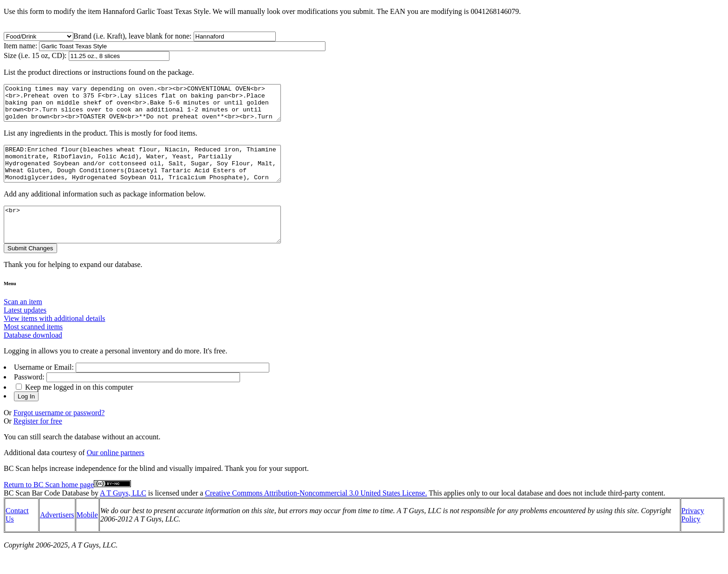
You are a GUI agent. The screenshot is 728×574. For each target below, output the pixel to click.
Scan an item (23, 323)
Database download (33, 356)
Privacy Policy (693, 536)
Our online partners (116, 473)
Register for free (38, 442)
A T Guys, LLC (123, 514)
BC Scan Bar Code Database (46, 514)
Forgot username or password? (59, 434)
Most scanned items (33, 348)
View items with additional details (55, 339)
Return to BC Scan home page (49, 506)
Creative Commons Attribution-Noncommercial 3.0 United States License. (316, 514)
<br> (159, 242)
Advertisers (57, 536)
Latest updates (25, 331)
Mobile (87, 536)
